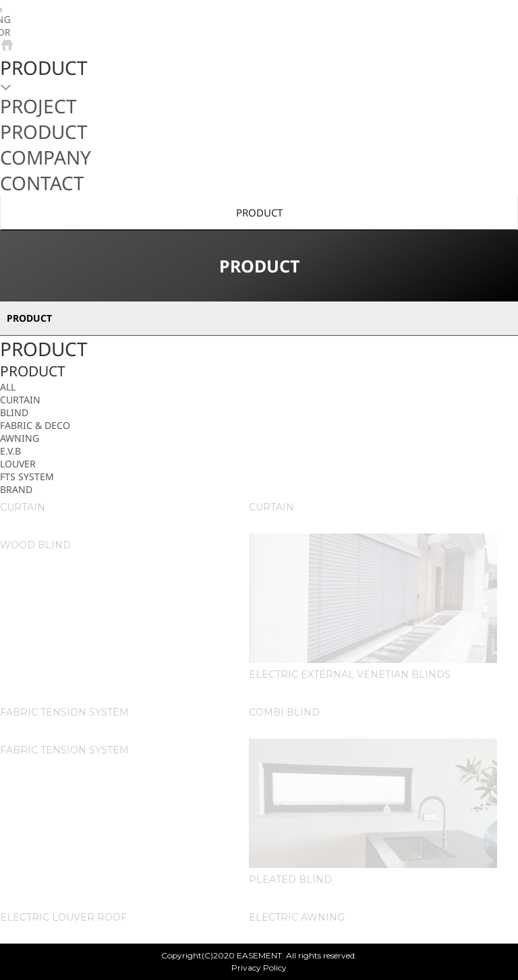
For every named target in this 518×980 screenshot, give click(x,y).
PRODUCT (259, 212)
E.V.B (10, 451)
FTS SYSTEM (27, 477)
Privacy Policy (259, 968)
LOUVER (18, 464)
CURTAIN (20, 400)
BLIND (14, 412)
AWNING (20, 438)
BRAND (16, 489)
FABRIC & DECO (35, 425)
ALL (8, 387)
